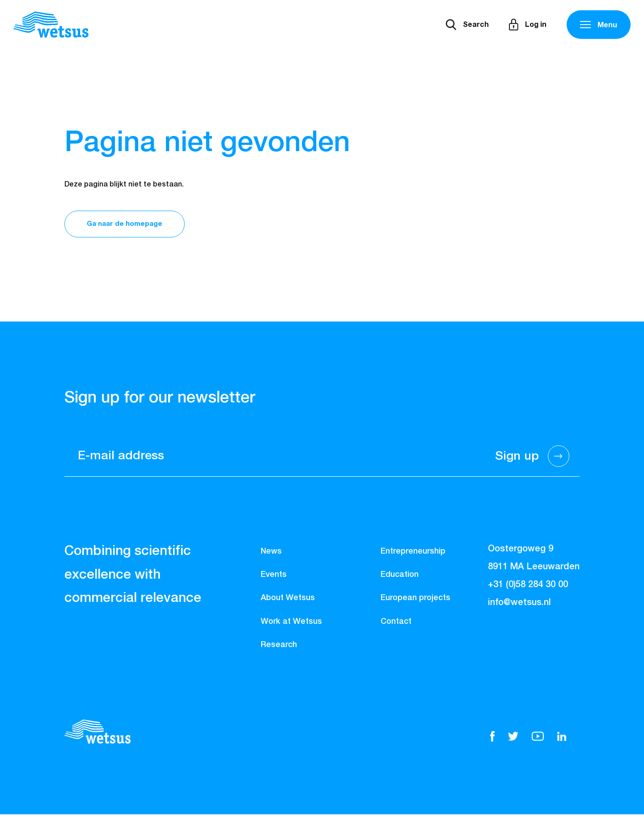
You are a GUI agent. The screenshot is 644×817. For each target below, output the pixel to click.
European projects (415, 601)
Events (274, 577)
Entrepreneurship (413, 554)
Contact (396, 624)
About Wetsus (288, 601)
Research (279, 648)
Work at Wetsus (291, 624)
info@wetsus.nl (519, 605)
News (271, 554)
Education (400, 577)
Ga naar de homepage (129, 225)
